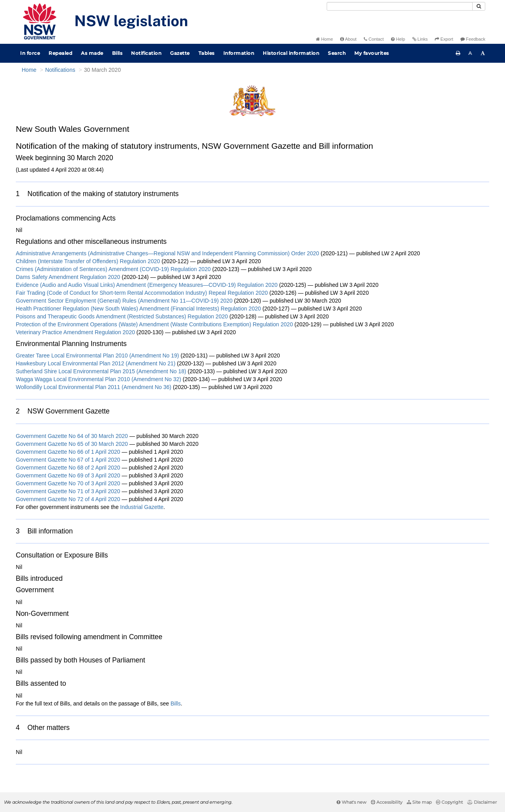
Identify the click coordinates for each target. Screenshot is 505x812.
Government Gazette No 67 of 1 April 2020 (68, 460)
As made (92, 53)
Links (420, 39)
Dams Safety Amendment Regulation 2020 (68, 277)
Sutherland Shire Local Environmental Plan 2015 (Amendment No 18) (101, 371)
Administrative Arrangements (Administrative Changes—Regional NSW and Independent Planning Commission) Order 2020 (167, 253)
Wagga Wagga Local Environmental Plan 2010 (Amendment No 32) (98, 379)
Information (239, 53)
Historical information (291, 53)
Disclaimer (482, 802)
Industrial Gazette (142, 507)
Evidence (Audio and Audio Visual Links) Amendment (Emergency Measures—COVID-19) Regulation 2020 (147, 285)
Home (325, 39)
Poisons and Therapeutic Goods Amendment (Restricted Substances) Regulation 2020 (122, 316)
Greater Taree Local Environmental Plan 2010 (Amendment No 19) (97, 355)
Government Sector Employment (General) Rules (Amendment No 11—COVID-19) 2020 (124, 301)
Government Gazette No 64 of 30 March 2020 (72, 436)
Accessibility (387, 802)
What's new (352, 802)
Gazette (180, 53)
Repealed (60, 53)
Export (444, 39)
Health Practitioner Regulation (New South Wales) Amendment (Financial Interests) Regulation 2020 (138, 309)
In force (30, 53)
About (348, 39)
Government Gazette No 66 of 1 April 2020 (68, 452)
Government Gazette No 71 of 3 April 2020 (68, 491)
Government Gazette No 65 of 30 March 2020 (72, 444)
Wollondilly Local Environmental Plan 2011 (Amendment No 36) (94, 387)
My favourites (372, 53)
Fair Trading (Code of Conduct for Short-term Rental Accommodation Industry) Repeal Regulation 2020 (142, 293)
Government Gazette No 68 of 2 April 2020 (68, 468)
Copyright (449, 802)
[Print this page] (458, 53)
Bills (117, 53)
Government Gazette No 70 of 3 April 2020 (68, 483)
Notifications (60, 70)
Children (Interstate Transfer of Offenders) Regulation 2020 (88, 261)
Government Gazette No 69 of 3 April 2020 (68, 475)
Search (337, 53)
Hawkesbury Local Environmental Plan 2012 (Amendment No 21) (96, 363)
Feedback (473, 39)
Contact (374, 39)
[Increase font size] (483, 53)
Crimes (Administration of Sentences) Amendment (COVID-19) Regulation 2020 (113, 269)
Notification (146, 53)
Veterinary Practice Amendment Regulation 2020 (75, 332)
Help (398, 39)
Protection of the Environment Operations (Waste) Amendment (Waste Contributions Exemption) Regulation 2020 (154, 324)
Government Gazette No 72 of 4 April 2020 (68, 499)
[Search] (400, 6)
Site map (419, 802)
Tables (207, 53)
